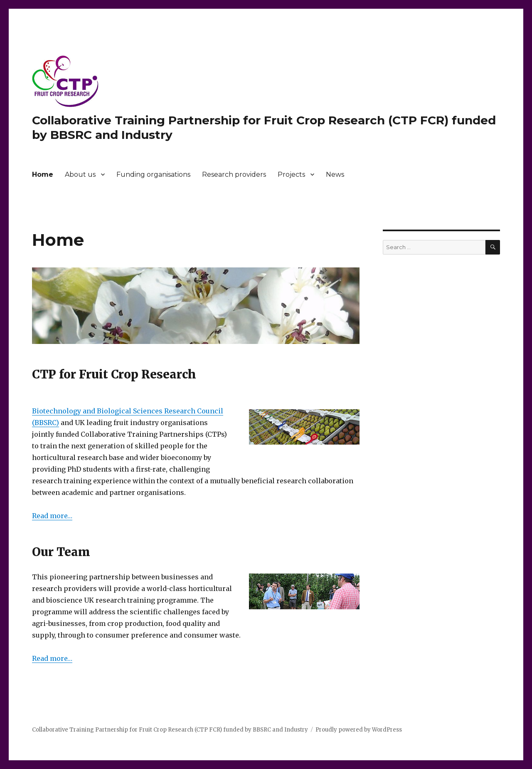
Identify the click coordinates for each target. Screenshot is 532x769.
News (335, 174)
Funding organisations (153, 174)
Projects (291, 174)
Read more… (52, 516)
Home (43, 174)
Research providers (234, 174)
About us (80, 174)
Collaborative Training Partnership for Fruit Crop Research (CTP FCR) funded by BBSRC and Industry (170, 730)
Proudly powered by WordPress (359, 730)
